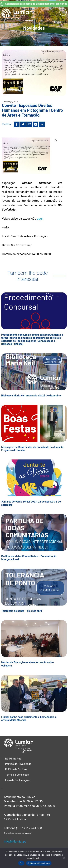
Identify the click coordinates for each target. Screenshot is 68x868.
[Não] (64, 858)
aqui (40, 219)
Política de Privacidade (18, 764)
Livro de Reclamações (18, 780)
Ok (21, 863)
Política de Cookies (16, 769)
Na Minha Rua (13, 759)
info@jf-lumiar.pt (15, 841)
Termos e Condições (17, 775)
